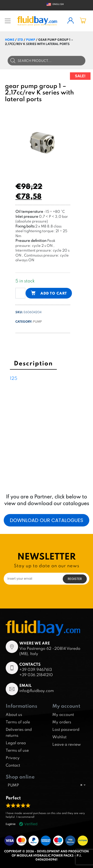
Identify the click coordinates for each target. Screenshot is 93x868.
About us (14, 714)
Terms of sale (18, 722)
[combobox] (46, 785)
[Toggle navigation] (8, 21)
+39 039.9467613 (36, 669)
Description (33, 363)
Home (10, 40)
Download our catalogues (46, 520)
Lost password (66, 729)
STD (20, 40)
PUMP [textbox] (45, 785)
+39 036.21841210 (36, 675)
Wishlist (59, 737)
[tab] (33, 364)
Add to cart (54, 293)
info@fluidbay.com (37, 691)
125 (14, 378)
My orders (62, 722)
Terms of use (17, 750)
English (54, 4)
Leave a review (67, 744)
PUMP (31, 40)
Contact (13, 765)
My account (63, 714)
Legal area (16, 743)
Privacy (13, 758)
